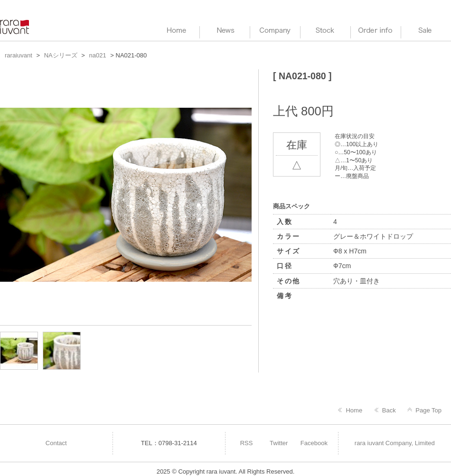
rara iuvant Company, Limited (395, 443)
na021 (98, 55)
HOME (174, 31)
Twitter (279, 443)
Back (389, 410)
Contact (56, 443)
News (225, 31)
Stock (325, 31)
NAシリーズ (61, 55)
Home (354, 410)
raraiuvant (15, 27)
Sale (426, 31)
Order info (376, 31)
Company (275, 31)
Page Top (428, 410)
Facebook (314, 443)
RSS (247, 443)
